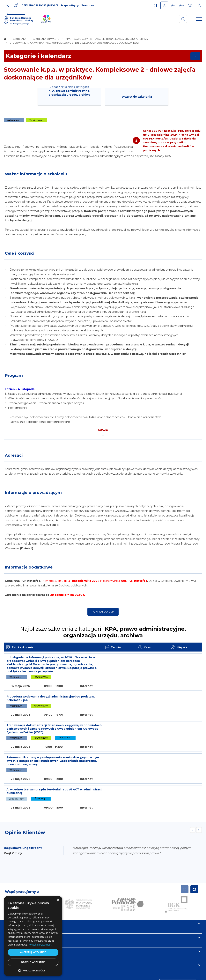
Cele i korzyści (20, 253)
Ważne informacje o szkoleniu (36, 174)
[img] (46, 19)
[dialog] (33, 936)
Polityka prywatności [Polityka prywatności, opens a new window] (40, 945)
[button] (33, 970)
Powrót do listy (103, 612)
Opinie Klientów (25, 789)
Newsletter (14, 908)
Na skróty (13, 880)
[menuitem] (70, 975)
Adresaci (14, 455)
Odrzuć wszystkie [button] (33, 962)
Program (14, 375)
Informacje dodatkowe (29, 567)
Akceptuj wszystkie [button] (33, 952)
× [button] (58, 900)
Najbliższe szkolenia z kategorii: (103, 632)
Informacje (14, 894)
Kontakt (11, 921)
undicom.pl (194, 975)
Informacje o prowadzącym (33, 493)
